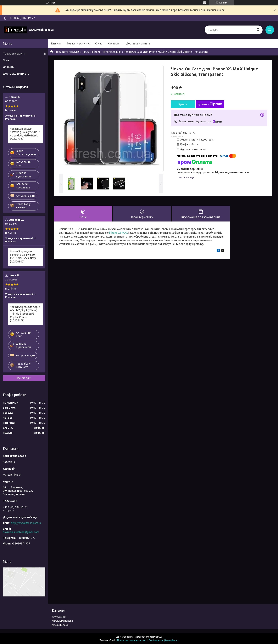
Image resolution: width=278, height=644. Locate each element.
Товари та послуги (67, 52)
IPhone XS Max (112, 52)
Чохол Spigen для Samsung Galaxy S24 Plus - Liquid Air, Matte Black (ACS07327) (25, 134)
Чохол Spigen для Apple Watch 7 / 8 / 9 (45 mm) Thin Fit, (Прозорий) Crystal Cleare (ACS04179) (25, 314)
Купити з (210, 104)
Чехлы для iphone (63, 621)
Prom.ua (158, 637)
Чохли (86, 52)
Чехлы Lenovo (60, 625)
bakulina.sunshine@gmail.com (21, 532)
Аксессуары (59, 617)
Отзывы (9, 67)
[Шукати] (258, 30)
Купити (183, 104)
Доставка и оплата (138, 43)
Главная (56, 43)
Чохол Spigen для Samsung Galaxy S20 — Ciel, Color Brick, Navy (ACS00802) (24, 256)
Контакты (114, 43)
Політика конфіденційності (164, 640)
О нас (99, 43)
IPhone (96, 52)
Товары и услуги (77, 43)
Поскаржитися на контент (132, 640)
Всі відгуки (24, 378)
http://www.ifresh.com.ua (26, 523)
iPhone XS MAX (119, 233)
